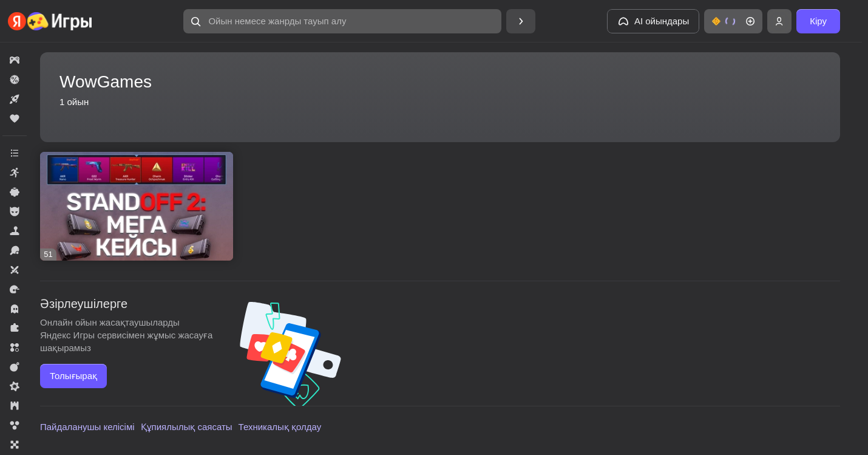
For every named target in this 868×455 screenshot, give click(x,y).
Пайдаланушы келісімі (87, 427)
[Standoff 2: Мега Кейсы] (137, 206)
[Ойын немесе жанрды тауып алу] (342, 21)
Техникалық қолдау (280, 427)
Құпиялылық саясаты (187, 427)
